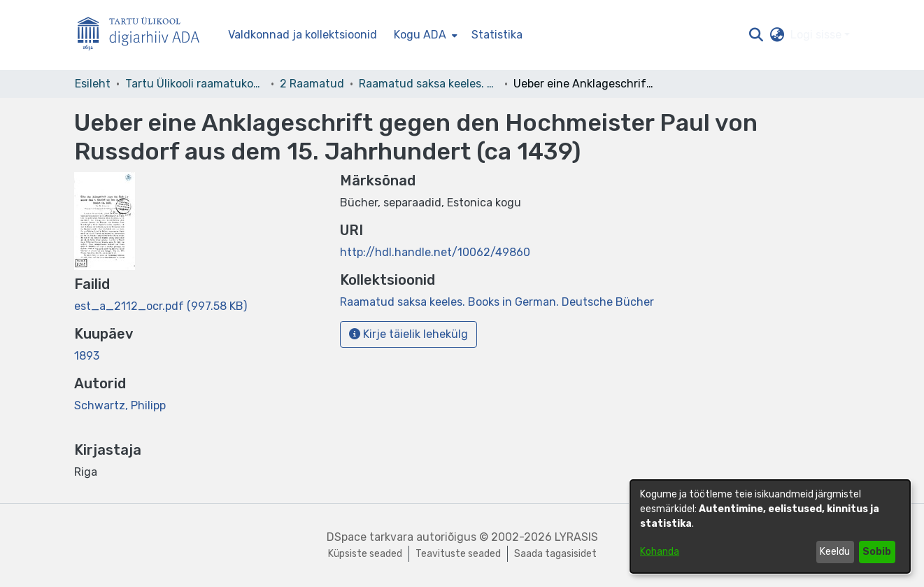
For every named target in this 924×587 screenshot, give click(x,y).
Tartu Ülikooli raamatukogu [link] (195, 84)
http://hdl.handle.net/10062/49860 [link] (435, 252)
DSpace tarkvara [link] (370, 537)
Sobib (877, 552)
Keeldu (835, 552)
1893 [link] (87, 356)
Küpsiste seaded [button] (365, 554)
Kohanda (660, 552)
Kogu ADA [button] (420, 35)
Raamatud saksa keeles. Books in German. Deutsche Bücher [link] (429, 84)
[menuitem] (424, 35)
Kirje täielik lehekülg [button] (408, 334)
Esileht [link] (93, 84)
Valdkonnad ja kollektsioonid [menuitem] (303, 35)
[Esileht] (144, 35)
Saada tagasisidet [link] (555, 554)
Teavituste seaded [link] (458, 554)
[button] (756, 35)
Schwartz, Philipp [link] (120, 405)
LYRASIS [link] (576, 537)
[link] (161, 306)
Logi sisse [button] (817, 35)
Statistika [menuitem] (497, 35)
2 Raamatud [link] (312, 84)
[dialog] (770, 526)
